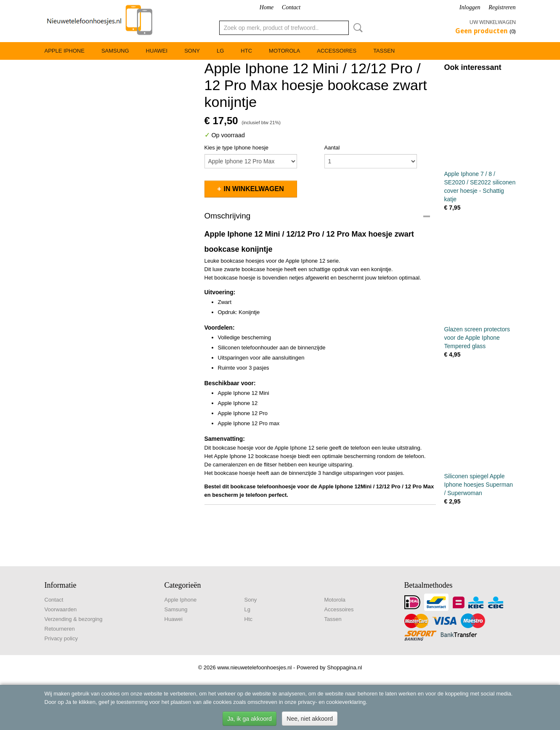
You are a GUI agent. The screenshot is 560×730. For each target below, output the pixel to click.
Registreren (502, 7)
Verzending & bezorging (74, 619)
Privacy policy (61, 638)
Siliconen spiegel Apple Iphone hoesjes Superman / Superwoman (479, 485)
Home (267, 7)
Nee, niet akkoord (310, 719)
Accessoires (337, 51)
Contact (291, 7)
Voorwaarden (61, 609)
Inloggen (470, 7)
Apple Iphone (65, 51)
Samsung (115, 51)
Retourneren (60, 629)
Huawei (157, 51)
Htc (246, 51)
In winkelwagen (254, 189)
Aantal (332, 148)
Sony (192, 51)
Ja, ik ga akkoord (249, 719)
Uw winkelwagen (493, 22)
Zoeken (356, 28)
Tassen (384, 51)
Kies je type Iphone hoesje (237, 148)
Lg (220, 51)
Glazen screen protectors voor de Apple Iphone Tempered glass (477, 338)
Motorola (284, 51)
